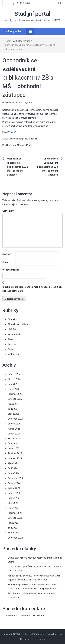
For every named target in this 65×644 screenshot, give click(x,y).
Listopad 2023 (15, 518)
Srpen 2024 (14, 473)
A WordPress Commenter (19, 616)
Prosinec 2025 (15, 394)
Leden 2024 (14, 508)
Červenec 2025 (15, 419)
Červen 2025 (14, 424)
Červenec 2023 (15, 538)
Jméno (7, 254)
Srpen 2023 (14, 533)
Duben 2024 (14, 493)
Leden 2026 (14, 389)
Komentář (8, 211)
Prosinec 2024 (15, 453)
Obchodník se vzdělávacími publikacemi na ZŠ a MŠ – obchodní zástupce (17, 167)
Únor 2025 (13, 444)
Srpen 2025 (14, 414)
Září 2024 (13, 468)
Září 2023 (13, 528)
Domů (8, 41)
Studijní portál (32, 14)
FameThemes (38, 639)
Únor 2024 (13, 503)
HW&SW (12, 329)
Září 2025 (13, 409)
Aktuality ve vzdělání (18, 324)
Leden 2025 (14, 448)
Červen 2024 (14, 483)
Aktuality (18, 41)
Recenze (12, 344)
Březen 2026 (14, 379)
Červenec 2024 (15, 478)
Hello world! (39, 616)
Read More (8, 132)
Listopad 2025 (15, 399)
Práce (27, 41)
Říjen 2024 (13, 463)
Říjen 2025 (13, 404)
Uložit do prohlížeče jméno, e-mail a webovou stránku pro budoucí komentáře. (32, 289)
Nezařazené (14, 334)
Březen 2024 (14, 498)
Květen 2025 (14, 429)
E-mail (7, 262)
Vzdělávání (13, 354)
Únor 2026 (13, 384)
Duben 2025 (14, 434)
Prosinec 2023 (15, 513)
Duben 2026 (14, 374)
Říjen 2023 (13, 523)
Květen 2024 (14, 488)
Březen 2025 (14, 439)
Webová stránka (11, 270)
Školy (10, 349)
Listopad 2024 (15, 458)
